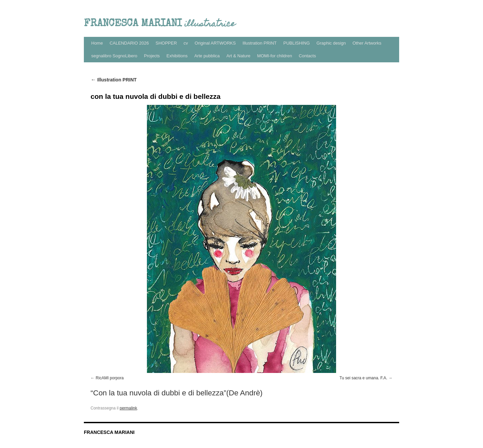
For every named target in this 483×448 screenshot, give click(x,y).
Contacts (307, 56)
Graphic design (331, 43)
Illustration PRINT (260, 43)
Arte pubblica (207, 56)
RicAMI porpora (110, 378)
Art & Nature (238, 56)
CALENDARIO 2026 (129, 43)
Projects (152, 56)
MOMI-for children (275, 56)
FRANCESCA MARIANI (109, 432)
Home (97, 43)
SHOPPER (166, 43)
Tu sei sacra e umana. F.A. (363, 378)
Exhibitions (177, 56)
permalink (128, 408)
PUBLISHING (297, 43)
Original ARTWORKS (215, 43)
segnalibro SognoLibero (114, 56)
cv (186, 43)
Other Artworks (367, 43)
